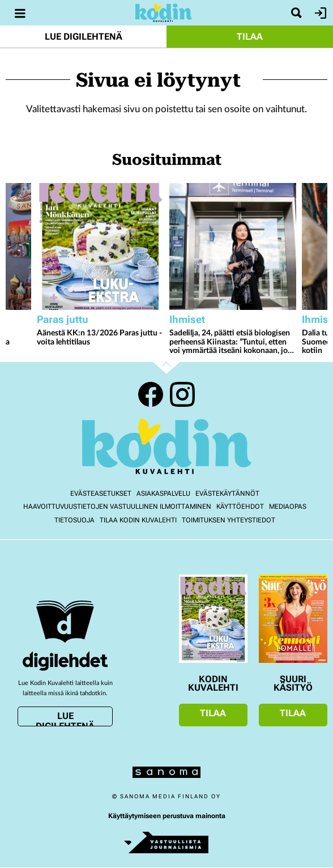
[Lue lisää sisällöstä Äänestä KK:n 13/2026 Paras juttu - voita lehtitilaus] (100, 246)
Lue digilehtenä (84, 37)
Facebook (151, 394)
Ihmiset (187, 319)
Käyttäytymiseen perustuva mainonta (167, 816)
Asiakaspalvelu (163, 493)
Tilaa (250, 37)
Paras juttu (63, 319)
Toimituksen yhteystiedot (229, 520)
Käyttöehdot (240, 507)
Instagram (182, 394)
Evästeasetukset (101, 493)
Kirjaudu (319, 13)
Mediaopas (288, 507)
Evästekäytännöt (227, 493)
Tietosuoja (74, 520)
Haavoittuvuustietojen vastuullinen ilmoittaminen (117, 507)
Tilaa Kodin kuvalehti (138, 520)
